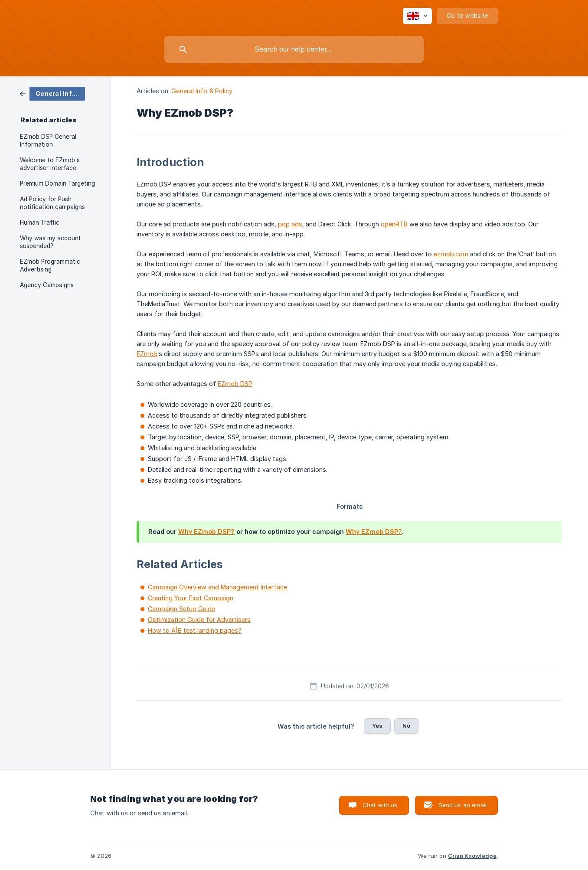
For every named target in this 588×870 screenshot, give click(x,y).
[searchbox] (294, 49)
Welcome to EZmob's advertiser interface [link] (50, 164)
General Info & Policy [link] (202, 91)
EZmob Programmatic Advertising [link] (50, 265)
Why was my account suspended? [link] (51, 242)
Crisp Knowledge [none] (472, 856)
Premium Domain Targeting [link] (57, 183)
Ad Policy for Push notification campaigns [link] (52, 203)
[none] (417, 16)
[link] (52, 93)
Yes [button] (377, 726)
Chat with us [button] (380, 805)
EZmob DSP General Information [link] (48, 141)
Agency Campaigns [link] (47, 285)
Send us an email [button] (462, 805)
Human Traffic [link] (40, 222)
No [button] (406, 726)
